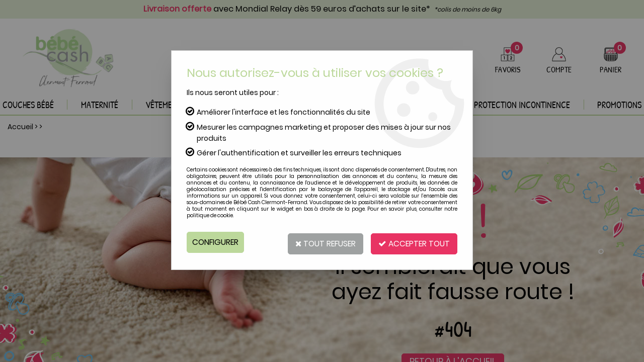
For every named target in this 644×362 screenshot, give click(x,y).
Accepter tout (413, 242)
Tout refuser (321, 242)
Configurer (216, 242)
